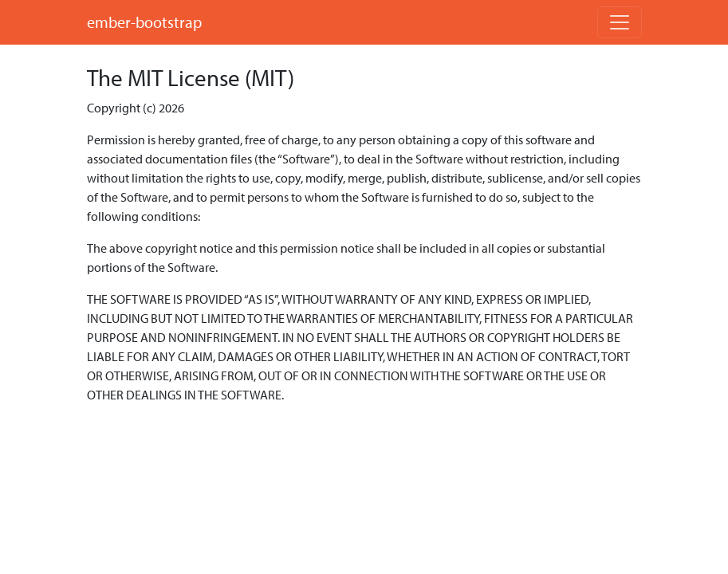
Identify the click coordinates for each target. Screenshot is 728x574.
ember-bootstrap (144, 22)
